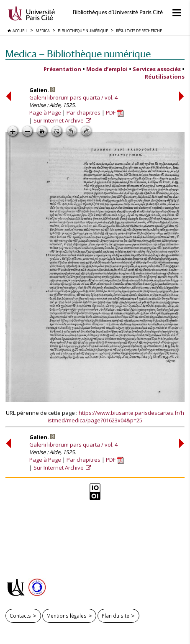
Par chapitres (83, 112)
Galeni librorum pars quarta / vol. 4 (73, 97)
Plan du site (116, 616)
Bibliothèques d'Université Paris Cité (118, 12)
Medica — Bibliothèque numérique (78, 54)
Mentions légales (67, 616)
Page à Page (45, 112)
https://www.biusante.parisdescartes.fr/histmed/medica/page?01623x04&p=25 (116, 417)
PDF (115, 112)
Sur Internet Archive (59, 120)
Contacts (20, 616)
